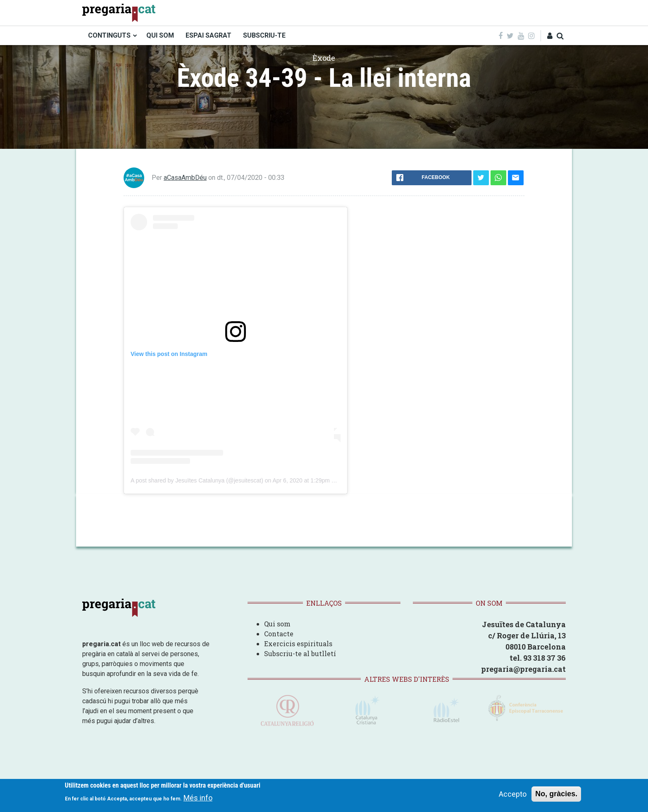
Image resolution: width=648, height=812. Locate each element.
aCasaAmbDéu (185, 178)
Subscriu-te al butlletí (300, 653)
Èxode (324, 58)
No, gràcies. (556, 794)
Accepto (513, 794)
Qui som (277, 624)
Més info (198, 798)
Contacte (279, 634)
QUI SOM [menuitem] (160, 35)
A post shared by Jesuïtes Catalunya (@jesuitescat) (197, 480)
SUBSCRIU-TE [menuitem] (264, 35)
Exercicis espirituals (298, 644)
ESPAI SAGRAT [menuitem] (208, 35)
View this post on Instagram (169, 354)
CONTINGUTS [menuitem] (109, 35)
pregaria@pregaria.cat (523, 669)
